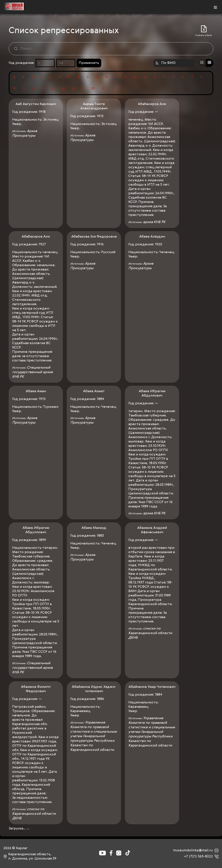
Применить (89, 63)
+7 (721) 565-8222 (201, 857)
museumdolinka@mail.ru (196, 850)
